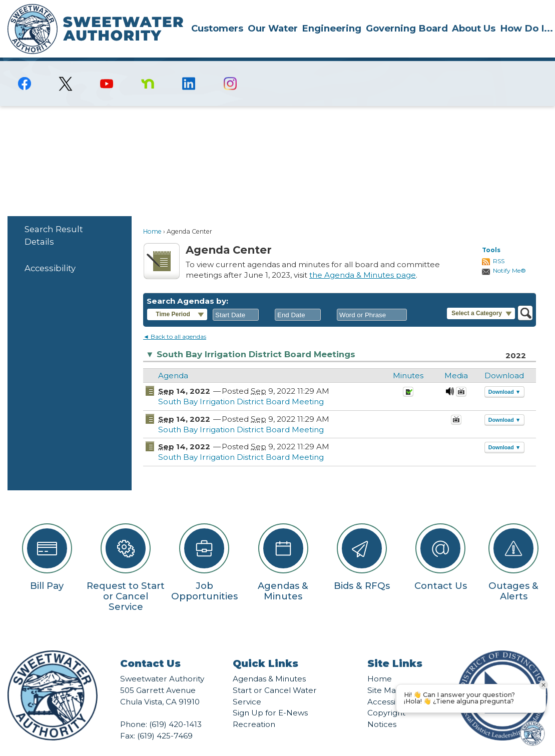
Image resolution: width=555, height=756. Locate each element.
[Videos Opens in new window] (461, 377)
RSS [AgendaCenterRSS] (499, 244)
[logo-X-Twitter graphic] (66, 67)
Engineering (332, 28)
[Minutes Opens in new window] (408, 377)
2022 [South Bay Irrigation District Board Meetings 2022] (516, 338)
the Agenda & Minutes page (363, 258)
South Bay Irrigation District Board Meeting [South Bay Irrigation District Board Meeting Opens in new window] (241, 385)
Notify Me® (509, 253)
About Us (474, 28)
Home (152, 214)
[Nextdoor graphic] (148, 67)
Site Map (384, 673)
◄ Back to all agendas (175, 319)
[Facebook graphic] (25, 67)
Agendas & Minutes (269, 662)
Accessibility (50, 251)
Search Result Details (54, 218)
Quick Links (265, 646)
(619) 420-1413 (175, 707)
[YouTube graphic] (107, 67)
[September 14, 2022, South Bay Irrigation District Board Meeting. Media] (450, 377)
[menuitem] (217, 28)
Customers (217, 28)
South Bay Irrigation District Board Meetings (250, 337)
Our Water (273, 28)
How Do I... (526, 28)
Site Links (395, 646)
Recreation (254, 707)
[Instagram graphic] (230, 67)
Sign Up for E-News (270, 696)
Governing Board (407, 28)
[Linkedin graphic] (189, 67)
